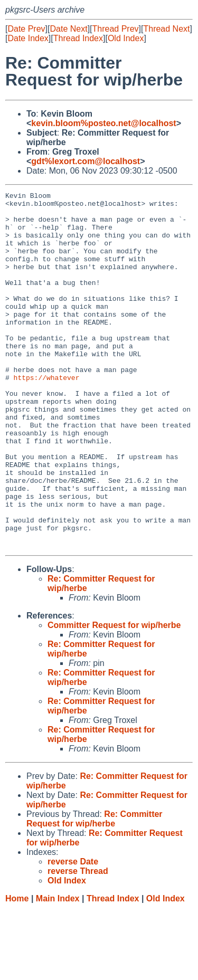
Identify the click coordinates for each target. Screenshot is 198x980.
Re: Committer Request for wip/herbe (95, 890)
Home (17, 970)
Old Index (126, 38)
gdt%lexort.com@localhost (86, 161)
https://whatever (47, 415)
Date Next (68, 29)
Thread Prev (116, 29)
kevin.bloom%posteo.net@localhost (103, 123)
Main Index (58, 970)
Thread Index (78, 38)
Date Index (28, 38)
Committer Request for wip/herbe (114, 696)
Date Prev (26, 29)
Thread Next (166, 29)
